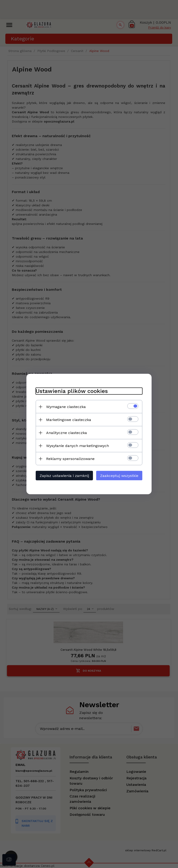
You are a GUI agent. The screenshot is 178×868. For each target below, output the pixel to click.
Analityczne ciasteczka (67, 433)
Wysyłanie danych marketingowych (78, 446)
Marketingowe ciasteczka (69, 420)
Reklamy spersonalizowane (70, 459)
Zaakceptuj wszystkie (119, 476)
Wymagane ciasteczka (66, 407)
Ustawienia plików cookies (72, 391)
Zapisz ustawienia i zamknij (64, 476)
